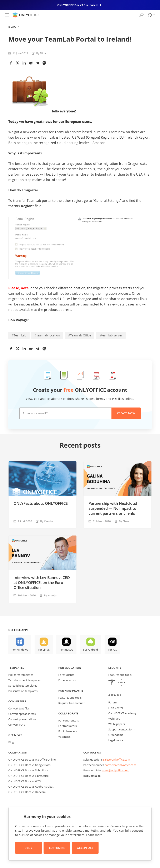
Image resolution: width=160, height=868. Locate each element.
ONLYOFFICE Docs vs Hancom (27, 792)
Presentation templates (23, 691)
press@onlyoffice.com (116, 770)
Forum (112, 702)
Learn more (94, 835)
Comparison (18, 752)
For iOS (112, 650)
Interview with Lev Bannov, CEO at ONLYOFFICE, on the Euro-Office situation (42, 582)
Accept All (85, 848)
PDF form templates (21, 675)
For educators (67, 680)
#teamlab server (111, 335)
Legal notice (116, 740)
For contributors (69, 720)
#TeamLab (19, 335)
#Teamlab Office (80, 335)
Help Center (116, 708)
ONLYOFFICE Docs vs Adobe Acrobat (31, 787)
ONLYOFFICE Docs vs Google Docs (29, 765)
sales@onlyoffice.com (117, 760)
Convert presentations (22, 719)
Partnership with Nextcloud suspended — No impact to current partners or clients (113, 508)
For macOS (66, 650)
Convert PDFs (17, 725)
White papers (117, 724)
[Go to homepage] (26, 15)
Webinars (114, 719)
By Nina (41, 53)
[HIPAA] (112, 683)
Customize (57, 848)
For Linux (44, 650)
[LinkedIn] (24, 63)
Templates (16, 668)
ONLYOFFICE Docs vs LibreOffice (28, 776)
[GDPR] (122, 683)
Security (115, 668)
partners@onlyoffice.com (120, 765)
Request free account (71, 703)
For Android (91, 650)
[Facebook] (11, 63)
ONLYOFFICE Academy (122, 713)
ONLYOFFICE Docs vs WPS (24, 781)
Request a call (93, 776)
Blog (12, 27)
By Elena (124, 521)
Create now (126, 413)
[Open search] (141, 15)
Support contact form (122, 729)
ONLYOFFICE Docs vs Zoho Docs (28, 770)
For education (70, 668)
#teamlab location (47, 335)
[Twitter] (17, 63)
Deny (28, 848)
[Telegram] (37, 63)
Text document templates (24, 680)
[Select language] (151, 15)
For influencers (68, 731)
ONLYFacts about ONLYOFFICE (41, 503)
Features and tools (70, 698)
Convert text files (19, 708)
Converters (17, 701)
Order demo (116, 735)
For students (66, 675)
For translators (67, 726)
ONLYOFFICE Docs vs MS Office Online (32, 760)
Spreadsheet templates (23, 686)
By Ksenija (46, 521)
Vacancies (64, 737)
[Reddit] (31, 63)
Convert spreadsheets (22, 714)
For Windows (20, 650)
